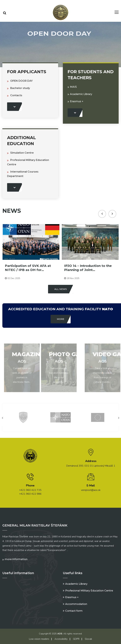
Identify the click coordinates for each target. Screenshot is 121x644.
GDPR (76, 639)
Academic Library (81, 94)
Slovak (88, 639)
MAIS (73, 87)
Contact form (74, 611)
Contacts (16, 95)
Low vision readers (39, 639)
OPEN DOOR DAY (21, 81)
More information (16, 559)
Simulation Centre (22, 153)
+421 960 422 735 (30, 490)
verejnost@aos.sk (91, 490)
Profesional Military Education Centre (89, 591)
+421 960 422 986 (30, 494)
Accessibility (61, 639)
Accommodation (76, 604)
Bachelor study (20, 88)
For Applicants (27, 72)
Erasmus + (77, 101)
